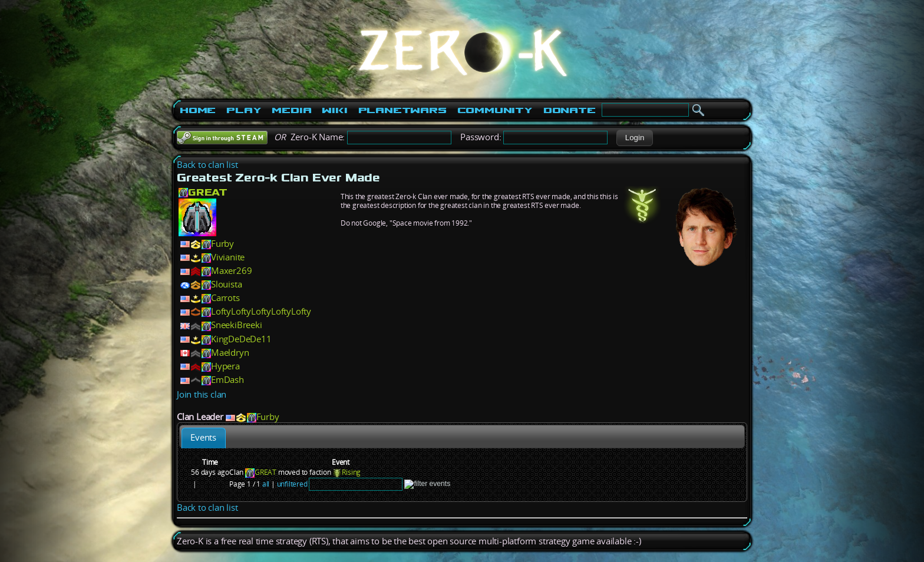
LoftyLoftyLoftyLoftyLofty (261, 311)
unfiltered (292, 484)
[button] (634, 138)
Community (495, 110)
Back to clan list (207, 165)
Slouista (226, 284)
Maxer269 (231, 271)
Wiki (334, 110)
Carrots (225, 298)
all (266, 484)
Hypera (225, 366)
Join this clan (202, 394)
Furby (222, 244)
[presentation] (204, 438)
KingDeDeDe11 (241, 339)
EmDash (227, 380)
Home (198, 110)
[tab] (204, 438)
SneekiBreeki (237, 325)
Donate (570, 110)
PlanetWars (402, 110)
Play (244, 110)
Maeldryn (230, 353)
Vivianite (228, 257)
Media (291, 110)
